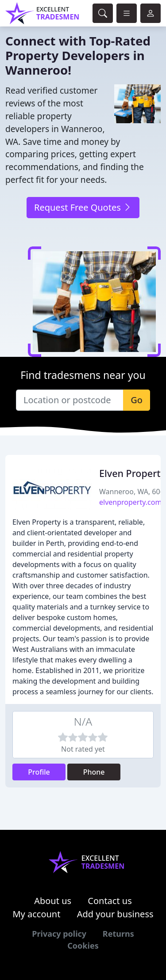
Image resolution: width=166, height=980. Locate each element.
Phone (94, 772)
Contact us (110, 901)
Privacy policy (59, 934)
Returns (118, 934)
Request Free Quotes (83, 207)
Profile (39, 772)
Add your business (115, 914)
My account (36, 914)
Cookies (83, 946)
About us (53, 901)
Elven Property (132, 473)
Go (137, 400)
